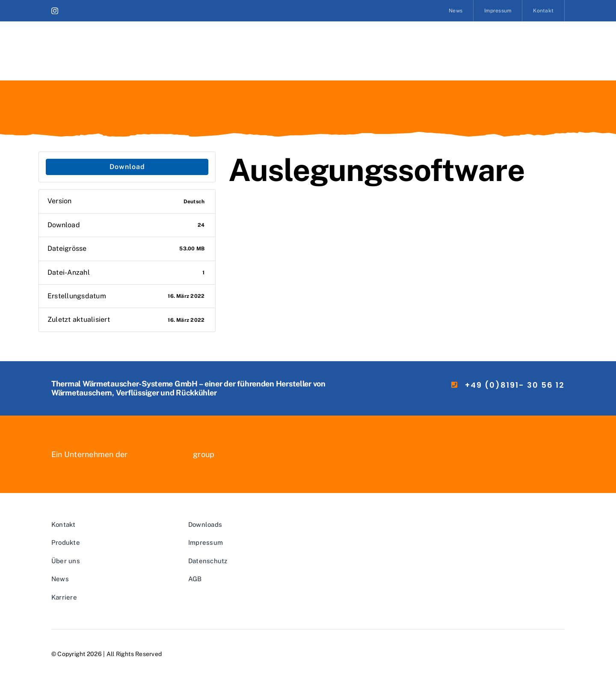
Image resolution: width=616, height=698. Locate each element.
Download (127, 167)
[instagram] (55, 11)
